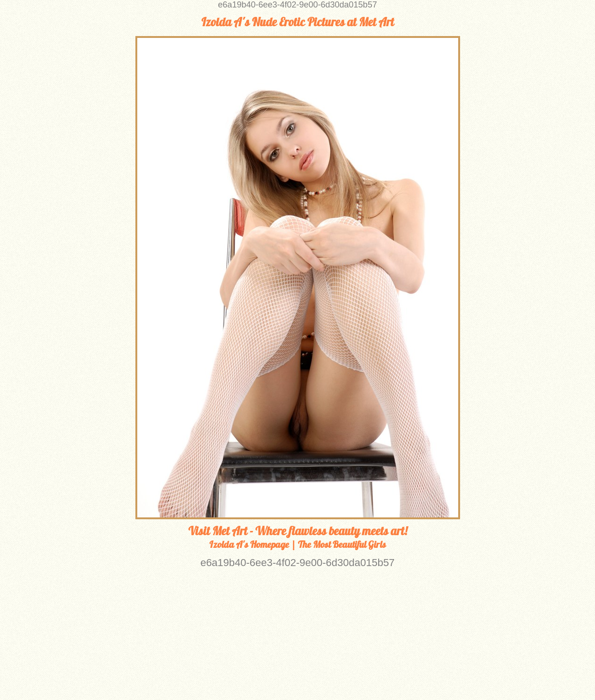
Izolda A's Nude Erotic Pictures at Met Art (298, 22)
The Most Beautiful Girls (342, 544)
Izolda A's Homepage (249, 544)
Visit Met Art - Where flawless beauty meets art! (298, 531)
